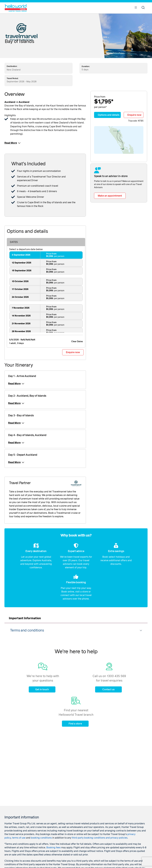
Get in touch (42, 690)
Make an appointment (110, 196)
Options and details (109, 115)
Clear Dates (77, 342)
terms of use (19, 838)
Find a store (75, 724)
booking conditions (41, 838)
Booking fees (53, 848)
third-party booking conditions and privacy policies (100, 838)
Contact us (108, 690)
